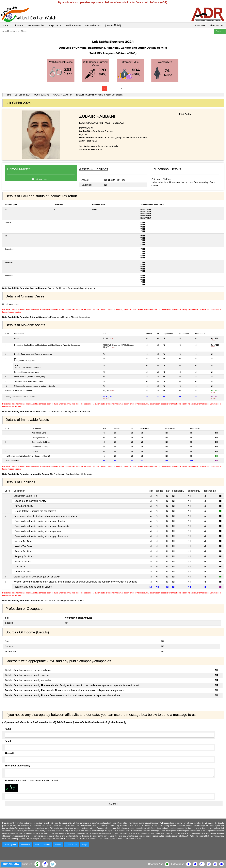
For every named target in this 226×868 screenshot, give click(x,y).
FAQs (84, 845)
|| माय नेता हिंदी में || (113, 25)
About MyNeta (217, 25)
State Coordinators (43, 845)
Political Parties (73, 25)
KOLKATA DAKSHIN (62, 95)
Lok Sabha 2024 (22, 95)
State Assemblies (36, 25)
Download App (156, 864)
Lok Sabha (18, 25)
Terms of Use (72, 845)
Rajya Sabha (55, 25)
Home (5, 25)
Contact (58, 845)
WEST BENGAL (42, 95)
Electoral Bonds (93, 25)
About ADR (200, 25)
